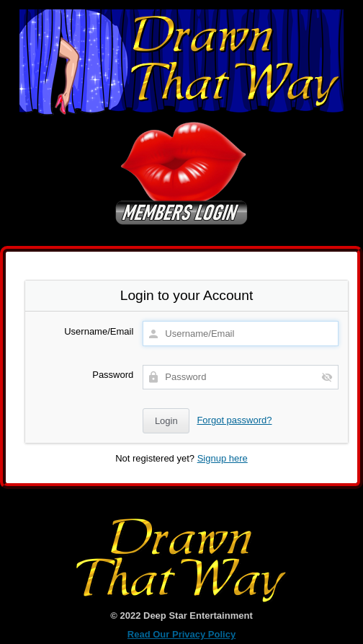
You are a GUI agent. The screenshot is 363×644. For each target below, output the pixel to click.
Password (113, 375)
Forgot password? (234, 420)
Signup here (223, 458)
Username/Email (99, 331)
